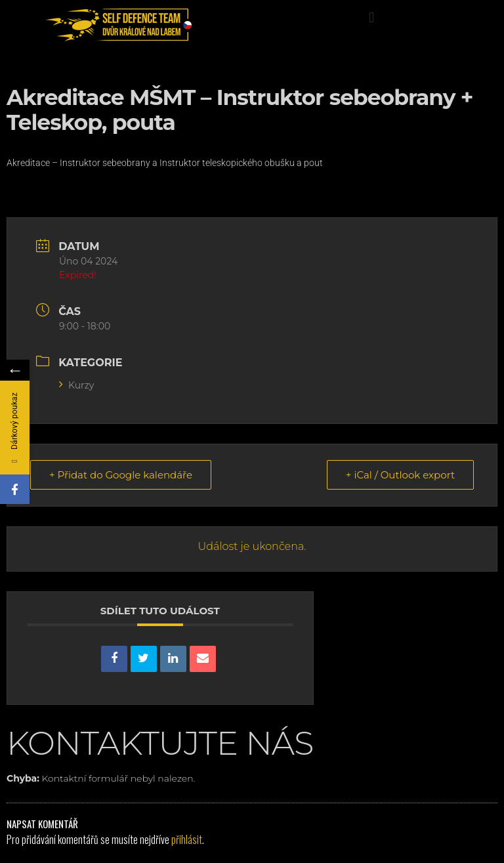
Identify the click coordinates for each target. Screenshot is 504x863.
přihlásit (187, 839)
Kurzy (76, 385)
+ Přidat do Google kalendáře (121, 475)
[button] (371, 17)
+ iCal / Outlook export (400, 475)
